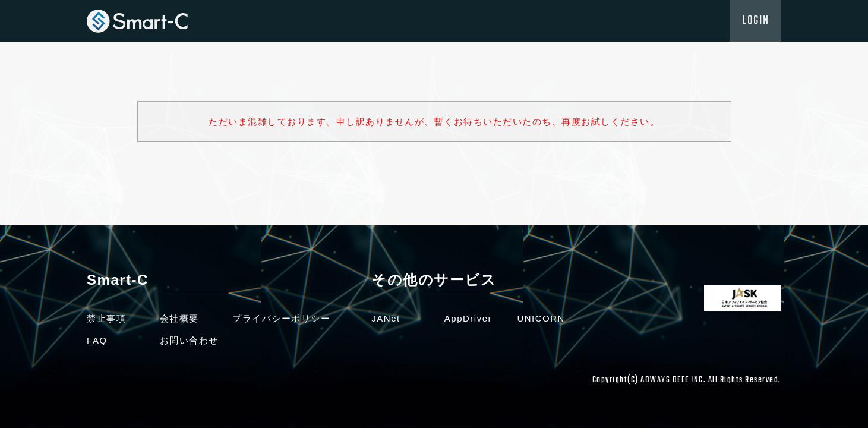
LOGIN (756, 21)
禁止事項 (106, 318)
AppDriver (468, 318)
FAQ (97, 340)
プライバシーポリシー (281, 318)
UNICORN (541, 318)
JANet (386, 318)
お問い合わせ (189, 340)
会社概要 (179, 318)
